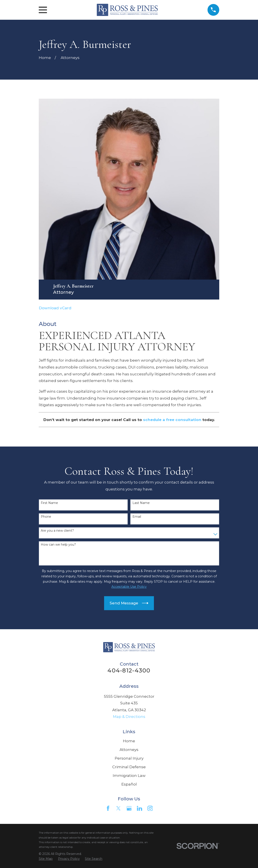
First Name (49, 503)
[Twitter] (118, 808)
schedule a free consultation (172, 420)
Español (129, 784)
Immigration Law (129, 776)
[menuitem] (46, 859)
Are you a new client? (57, 531)
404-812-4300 (129, 670)
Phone (46, 517)
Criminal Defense (129, 767)
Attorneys (129, 750)
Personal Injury (129, 758)
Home (129, 741)
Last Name (141, 503)
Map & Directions (129, 717)
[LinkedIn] (140, 808)
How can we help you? (58, 545)
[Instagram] (150, 808)
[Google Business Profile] (129, 808)
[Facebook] (108, 808)
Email (137, 517)
